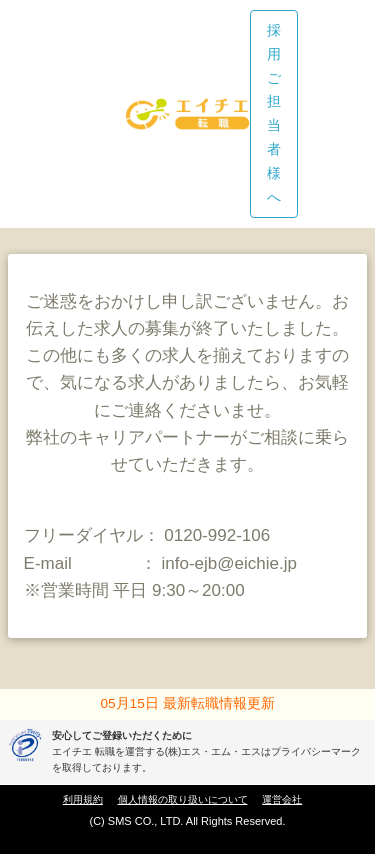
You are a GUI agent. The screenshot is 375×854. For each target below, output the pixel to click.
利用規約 (83, 799)
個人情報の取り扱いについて (183, 799)
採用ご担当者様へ (274, 113)
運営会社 (282, 799)
